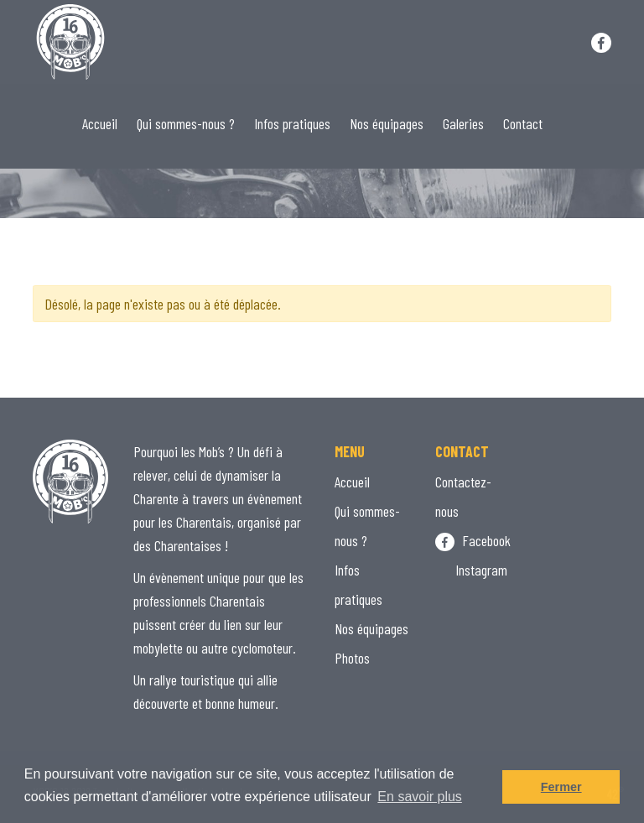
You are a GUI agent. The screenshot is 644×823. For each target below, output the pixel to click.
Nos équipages (387, 123)
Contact (523, 123)
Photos (352, 658)
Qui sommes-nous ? (186, 123)
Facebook (473, 540)
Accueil (100, 123)
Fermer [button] (561, 787)
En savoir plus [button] (420, 797)
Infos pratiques (292, 123)
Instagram (471, 570)
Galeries (463, 123)
